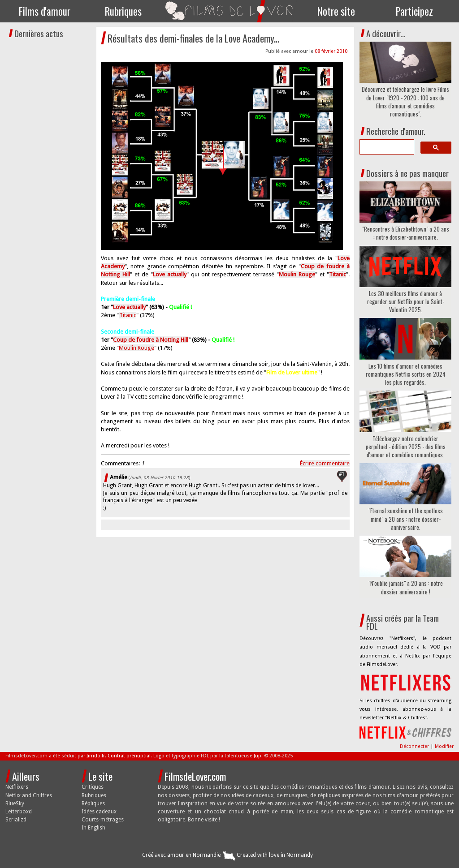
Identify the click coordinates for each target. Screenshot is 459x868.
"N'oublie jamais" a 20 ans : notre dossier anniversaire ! (406, 587)
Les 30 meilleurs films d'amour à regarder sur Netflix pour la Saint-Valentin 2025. (406, 302)
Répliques (93, 804)
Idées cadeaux (99, 812)
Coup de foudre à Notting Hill (151, 340)
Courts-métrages (103, 820)
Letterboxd (19, 812)
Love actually (129, 307)
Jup (258, 756)
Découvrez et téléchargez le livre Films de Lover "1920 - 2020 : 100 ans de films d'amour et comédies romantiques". (405, 101)
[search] (386, 147)
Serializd (16, 820)
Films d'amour (45, 11)
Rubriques (123, 11)
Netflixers (17, 787)
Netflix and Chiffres (29, 795)
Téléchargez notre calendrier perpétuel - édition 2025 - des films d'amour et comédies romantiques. (406, 447)
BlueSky (15, 804)
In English (93, 828)
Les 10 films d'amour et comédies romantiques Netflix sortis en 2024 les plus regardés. (406, 374)
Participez (414, 11)
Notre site (336, 11)
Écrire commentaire (325, 463)
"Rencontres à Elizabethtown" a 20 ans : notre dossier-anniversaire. (406, 233)
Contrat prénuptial (129, 756)
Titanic (128, 315)
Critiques (93, 787)
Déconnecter (415, 746)
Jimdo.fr (96, 756)
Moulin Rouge (136, 348)
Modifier (444, 746)
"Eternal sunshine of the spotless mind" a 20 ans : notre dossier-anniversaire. (406, 519)
